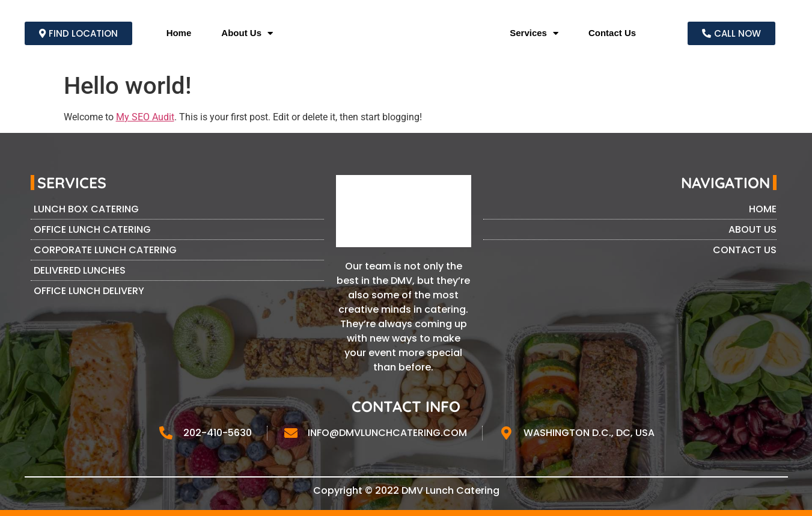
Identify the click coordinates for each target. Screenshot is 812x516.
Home (179, 33)
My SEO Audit (145, 117)
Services (534, 33)
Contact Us (612, 33)
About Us (247, 33)
